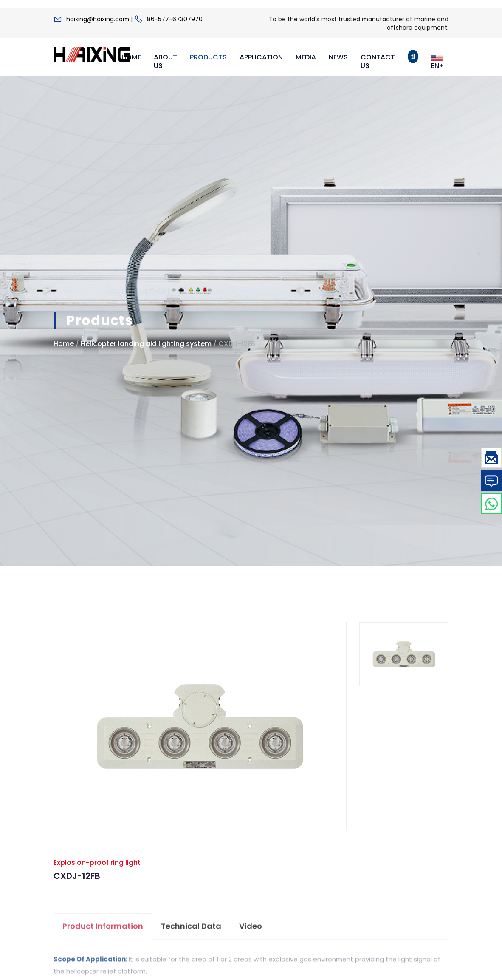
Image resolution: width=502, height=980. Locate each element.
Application (261, 57)
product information (103, 928)
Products (208, 57)
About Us (165, 61)
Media (306, 57)
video (251, 928)
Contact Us (378, 61)
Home (131, 57)
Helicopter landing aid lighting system (146, 344)
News (338, 57)
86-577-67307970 (175, 19)
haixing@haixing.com (98, 19)
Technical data (191, 928)
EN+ (439, 62)
